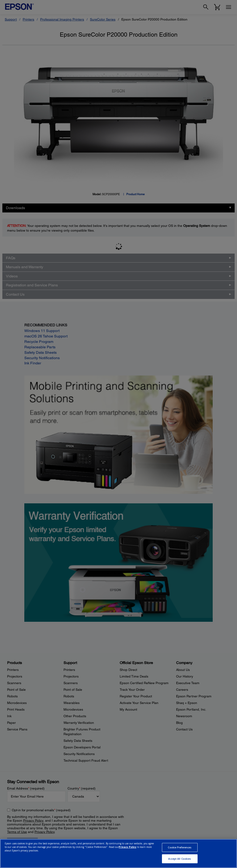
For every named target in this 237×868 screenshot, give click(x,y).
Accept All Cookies (180, 859)
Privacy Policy (128, 847)
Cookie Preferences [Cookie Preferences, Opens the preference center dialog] (180, 847)
